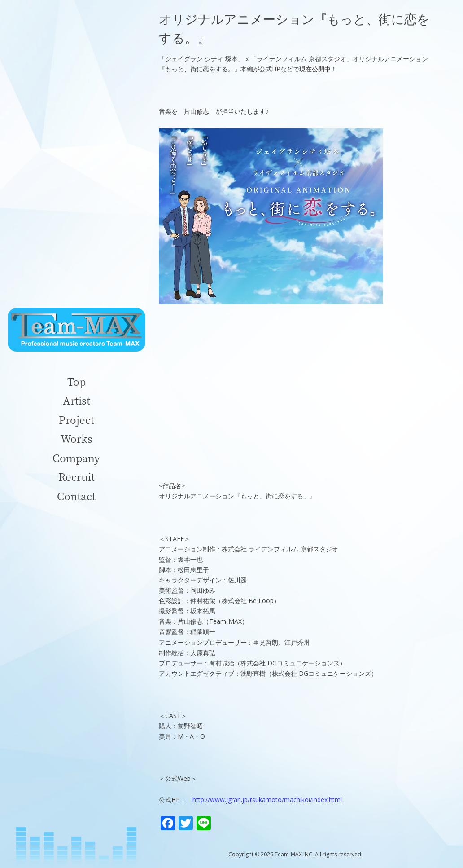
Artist (76, 400)
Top (76, 381)
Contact (76, 496)
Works (76, 438)
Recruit (76, 477)
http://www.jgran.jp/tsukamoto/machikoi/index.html (267, 800)
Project (76, 420)
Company (76, 458)
